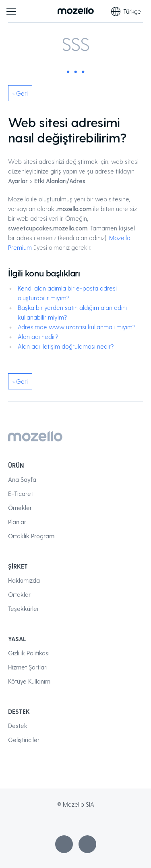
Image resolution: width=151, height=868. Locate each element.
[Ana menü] (11, 11)
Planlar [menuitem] (17, 522)
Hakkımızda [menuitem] (24, 580)
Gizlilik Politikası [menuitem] (29, 653)
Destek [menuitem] (18, 726)
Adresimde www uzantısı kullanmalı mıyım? (77, 327)
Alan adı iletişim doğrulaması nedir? (66, 346)
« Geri (20, 93)
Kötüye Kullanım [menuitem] (29, 681)
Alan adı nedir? (38, 337)
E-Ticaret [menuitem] (21, 494)
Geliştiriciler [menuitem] (24, 740)
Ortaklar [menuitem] (19, 594)
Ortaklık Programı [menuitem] (32, 536)
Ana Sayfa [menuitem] (22, 479)
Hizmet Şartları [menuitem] (28, 667)
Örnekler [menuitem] (20, 508)
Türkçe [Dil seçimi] (126, 11)
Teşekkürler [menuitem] (24, 609)
